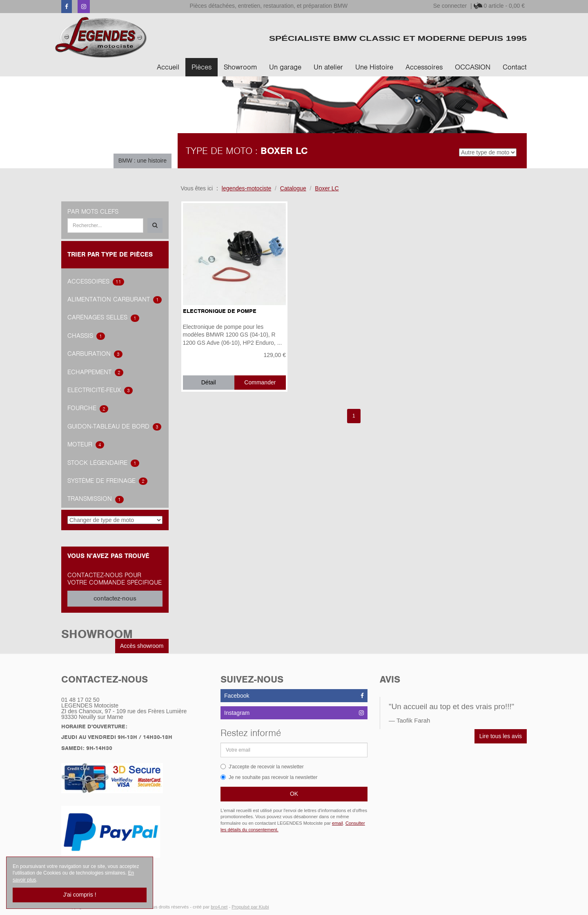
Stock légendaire (103, 463)
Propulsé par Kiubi (250, 907)
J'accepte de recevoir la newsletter (262, 767)
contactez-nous (115, 598)
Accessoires (424, 67)
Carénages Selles (103, 317)
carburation (95, 354)
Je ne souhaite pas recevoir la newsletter (269, 777)
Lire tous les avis (501, 736)
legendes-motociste (246, 188)
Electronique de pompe (220, 311)
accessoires (96, 281)
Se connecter (450, 6)
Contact (515, 67)
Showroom (240, 67)
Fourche (88, 408)
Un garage (285, 67)
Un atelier (328, 67)
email (337, 823)
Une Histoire (374, 67)
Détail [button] (209, 382)
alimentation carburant (115, 299)
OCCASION (473, 67)
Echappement (95, 372)
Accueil (168, 67)
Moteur (86, 444)
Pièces (202, 67)
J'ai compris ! (79, 895)
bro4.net (219, 907)
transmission (96, 499)
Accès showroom (142, 646)
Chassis (86, 336)
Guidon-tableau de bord (114, 426)
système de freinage (107, 481)
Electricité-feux (100, 390)
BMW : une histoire (143, 161)
